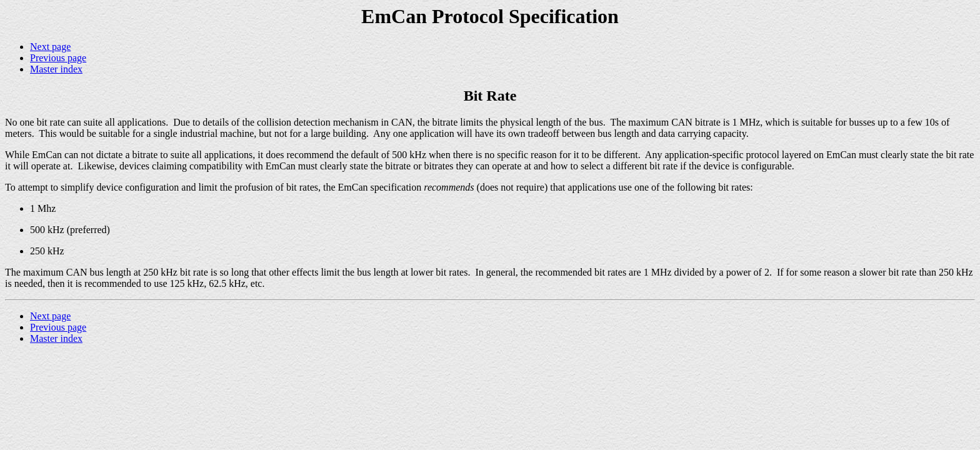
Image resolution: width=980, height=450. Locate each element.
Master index (56, 69)
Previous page (58, 58)
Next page (50, 47)
